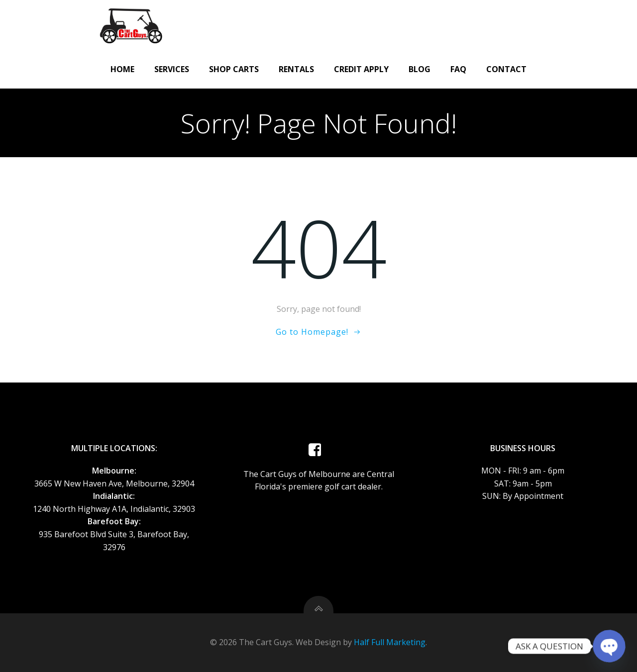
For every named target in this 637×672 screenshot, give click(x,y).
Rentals (296, 69)
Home (122, 69)
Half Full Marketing (390, 642)
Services (172, 69)
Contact (506, 69)
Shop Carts (234, 69)
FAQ (458, 69)
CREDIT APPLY (361, 69)
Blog (420, 69)
